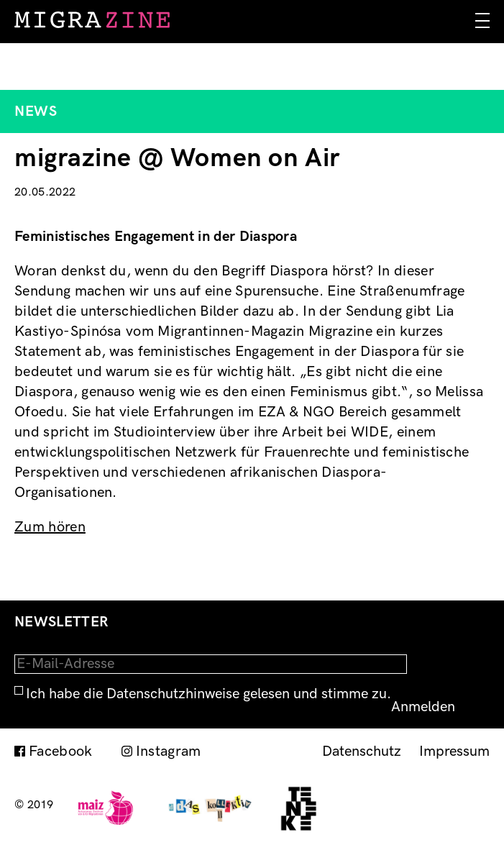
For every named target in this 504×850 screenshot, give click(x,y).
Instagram (169, 751)
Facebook (61, 751)
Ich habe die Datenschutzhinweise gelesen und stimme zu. (209, 694)
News (36, 111)
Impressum (454, 751)
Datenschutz (362, 751)
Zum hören (50, 527)
